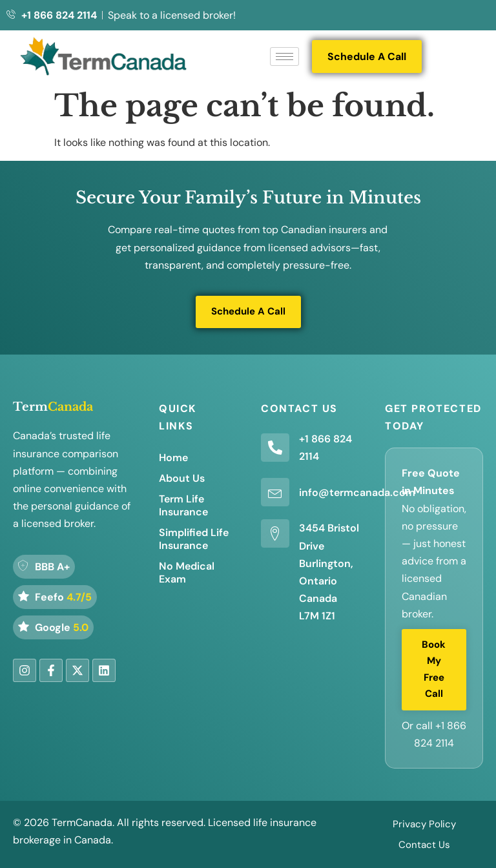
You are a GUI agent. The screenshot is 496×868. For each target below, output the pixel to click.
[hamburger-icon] (284, 57)
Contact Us (424, 845)
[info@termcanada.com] (275, 492)
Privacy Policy (424, 824)
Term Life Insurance (183, 505)
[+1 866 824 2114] (275, 448)
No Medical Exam (187, 573)
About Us (182, 478)
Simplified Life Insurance (194, 539)
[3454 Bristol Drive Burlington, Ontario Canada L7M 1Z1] (275, 533)
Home (173, 458)
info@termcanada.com (357, 492)
